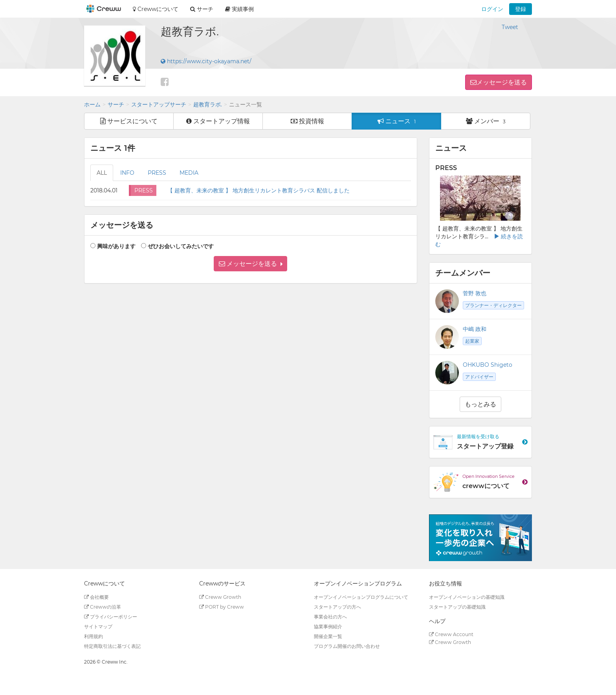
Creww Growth (220, 597)
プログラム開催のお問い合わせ (347, 646)
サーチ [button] (202, 9)
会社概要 (96, 597)
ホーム (92, 104)
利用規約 (93, 636)
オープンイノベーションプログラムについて (361, 597)
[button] (250, 264)
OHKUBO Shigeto (488, 365)
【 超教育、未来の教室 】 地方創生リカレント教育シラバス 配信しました (258, 190)
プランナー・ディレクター (493, 305)
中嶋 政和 (475, 329)
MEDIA (189, 173)
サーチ (116, 104)
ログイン (492, 9)
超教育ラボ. (208, 104)
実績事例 (239, 9)
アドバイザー (479, 377)
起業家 (472, 341)
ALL (102, 173)
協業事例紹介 (328, 626)
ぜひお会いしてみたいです (181, 246)
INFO (127, 173)
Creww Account (451, 634)
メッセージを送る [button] (502, 82)
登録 (521, 9)
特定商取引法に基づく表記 (112, 646)
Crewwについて (156, 9)
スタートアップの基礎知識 (457, 607)
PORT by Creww (222, 607)
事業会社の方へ (330, 617)
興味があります (116, 246)
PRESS (157, 173)
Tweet (510, 27)
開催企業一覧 (328, 636)
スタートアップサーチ (159, 104)
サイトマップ (98, 626)
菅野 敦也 (475, 293)
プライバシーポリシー (111, 617)
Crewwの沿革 (103, 607)
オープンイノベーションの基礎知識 (467, 597)
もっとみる (480, 404)
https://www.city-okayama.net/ (206, 61)
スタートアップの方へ (337, 607)
